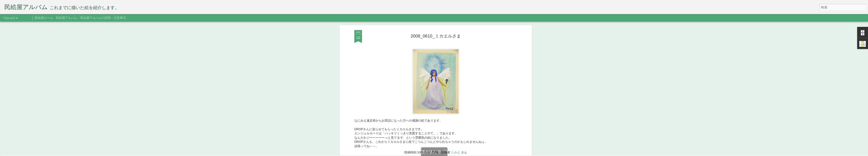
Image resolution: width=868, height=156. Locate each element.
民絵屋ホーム (44, 18)
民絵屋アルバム (67, 18)
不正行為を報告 (474, 153)
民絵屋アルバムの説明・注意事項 (103, 18)
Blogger (461, 153)
